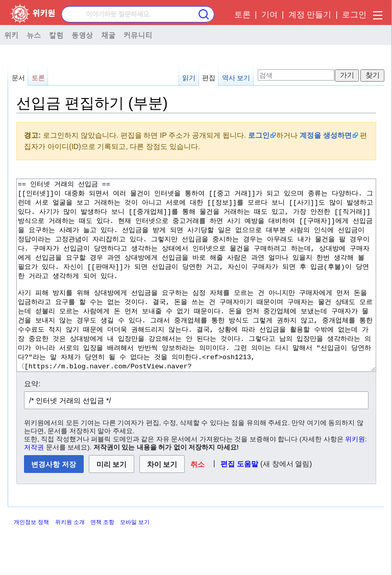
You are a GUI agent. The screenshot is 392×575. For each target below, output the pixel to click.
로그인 (354, 15)
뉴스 (34, 35)
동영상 (82, 35)
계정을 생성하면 (326, 135)
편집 (209, 78)
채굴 (108, 35)
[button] (198, 502)
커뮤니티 (138, 35)
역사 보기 (236, 78)
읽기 (189, 78)
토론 (242, 15)
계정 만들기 (310, 15)
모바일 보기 (135, 560)
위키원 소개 (70, 560)
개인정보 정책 (31, 560)
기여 (269, 15)
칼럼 (56, 35)
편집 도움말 (239, 502)
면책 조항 (102, 560)
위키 (11, 35)
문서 (18, 78)
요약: (32, 422)
